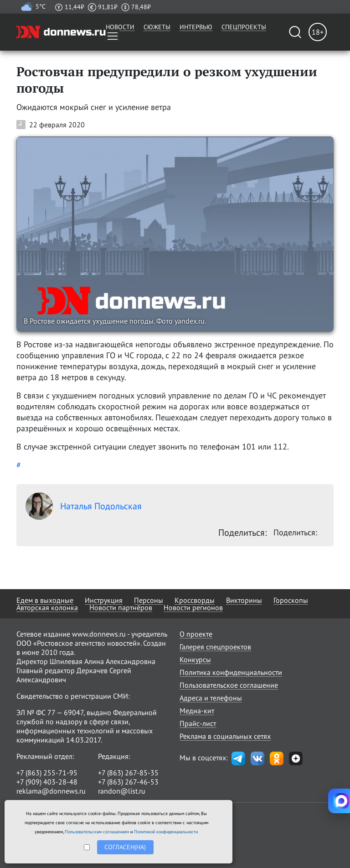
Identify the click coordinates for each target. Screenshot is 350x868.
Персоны (149, 600)
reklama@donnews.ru (51, 791)
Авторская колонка (47, 607)
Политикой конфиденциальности (166, 832)
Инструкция (104, 600)
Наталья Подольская (84, 506)
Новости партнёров (121, 607)
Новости (120, 27)
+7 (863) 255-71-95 (47, 773)
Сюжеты (157, 27)
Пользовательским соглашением (97, 832)
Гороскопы (291, 600)
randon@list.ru (122, 791)
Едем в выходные (45, 600)
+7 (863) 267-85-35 (128, 773)
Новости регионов (193, 607)
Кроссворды (195, 600)
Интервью (196, 27)
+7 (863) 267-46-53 (128, 782)
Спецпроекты (244, 27)
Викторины (244, 600)
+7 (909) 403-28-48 (47, 782)
